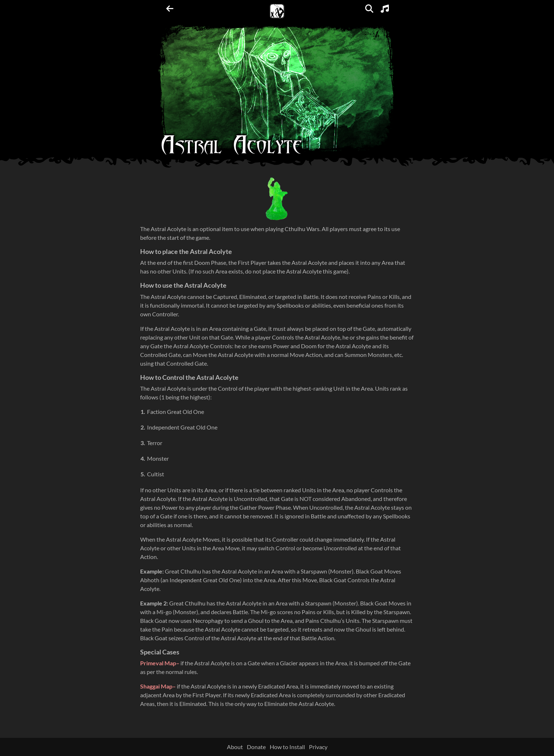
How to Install (287, 747)
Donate (256, 747)
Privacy (318, 747)
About (235, 747)
